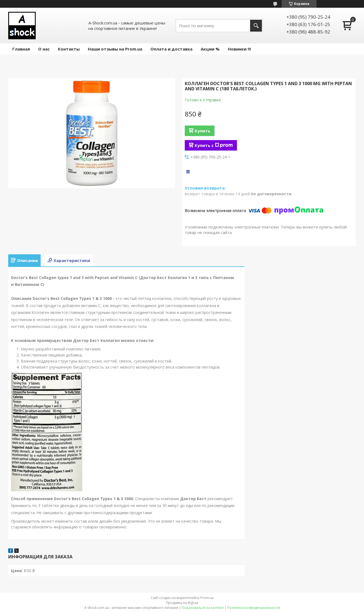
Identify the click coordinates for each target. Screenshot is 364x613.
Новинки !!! (239, 49)
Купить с (214, 145)
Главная (21, 49)
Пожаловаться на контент (203, 608)
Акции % (210, 49)
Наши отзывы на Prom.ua (115, 49)
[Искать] (256, 26)
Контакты (69, 49)
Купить (202, 131)
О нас (44, 49)
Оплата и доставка (171, 49)
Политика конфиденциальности (254, 608)
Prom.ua (207, 598)
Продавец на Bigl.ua (182, 603)
